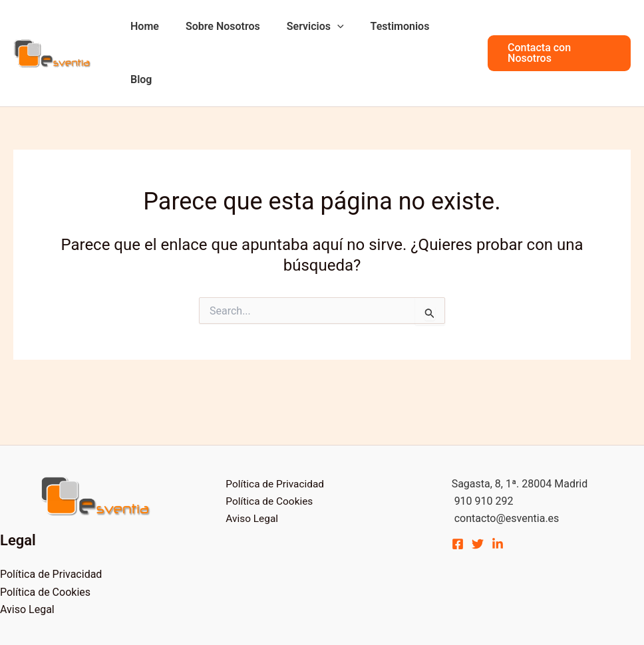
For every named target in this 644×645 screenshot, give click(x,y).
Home (145, 26)
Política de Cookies (45, 539)
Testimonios (385, 26)
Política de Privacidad (51, 521)
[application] (327, 27)
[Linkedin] (498, 491)
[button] (556, 27)
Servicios (305, 27)
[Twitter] (478, 491)
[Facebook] (458, 491)
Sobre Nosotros (218, 26)
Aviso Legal (27, 556)
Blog (446, 26)
